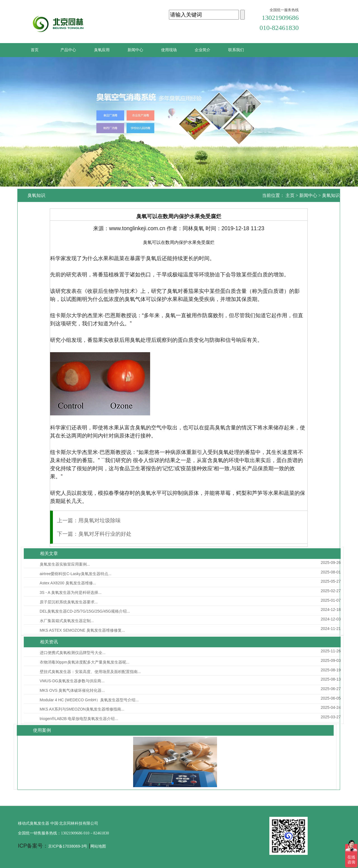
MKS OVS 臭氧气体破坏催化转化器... (72, 690)
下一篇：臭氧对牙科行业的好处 (94, 534)
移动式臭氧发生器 (34, 823)
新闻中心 (308, 195)
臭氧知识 (331, 195)
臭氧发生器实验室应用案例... (65, 564)
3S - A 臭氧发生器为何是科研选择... (71, 592)
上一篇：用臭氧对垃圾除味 (89, 520)
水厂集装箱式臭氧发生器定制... (67, 621)
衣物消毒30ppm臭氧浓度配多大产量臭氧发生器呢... (84, 662)
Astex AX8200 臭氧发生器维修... (68, 583)
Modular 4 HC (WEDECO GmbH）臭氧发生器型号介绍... (89, 700)
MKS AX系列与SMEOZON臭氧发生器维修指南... (82, 709)
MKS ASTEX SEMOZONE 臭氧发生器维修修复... (82, 630)
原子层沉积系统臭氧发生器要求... (69, 602)
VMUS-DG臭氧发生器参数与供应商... (72, 681)
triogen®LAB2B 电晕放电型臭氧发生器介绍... (79, 719)
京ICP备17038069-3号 (68, 846)
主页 (290, 195)
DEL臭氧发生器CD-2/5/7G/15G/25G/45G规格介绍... (85, 611)
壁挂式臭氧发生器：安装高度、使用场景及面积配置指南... (90, 672)
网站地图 (98, 846)
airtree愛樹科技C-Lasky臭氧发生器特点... (76, 574)
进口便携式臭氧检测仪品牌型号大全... (73, 653)
